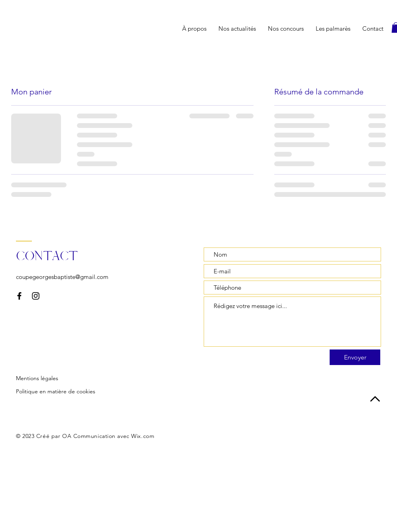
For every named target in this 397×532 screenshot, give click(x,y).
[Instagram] (36, 296)
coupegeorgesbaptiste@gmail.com (62, 277)
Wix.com (143, 436)
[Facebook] (19, 296)
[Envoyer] (355, 357)
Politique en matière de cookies (56, 391)
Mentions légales (37, 378)
